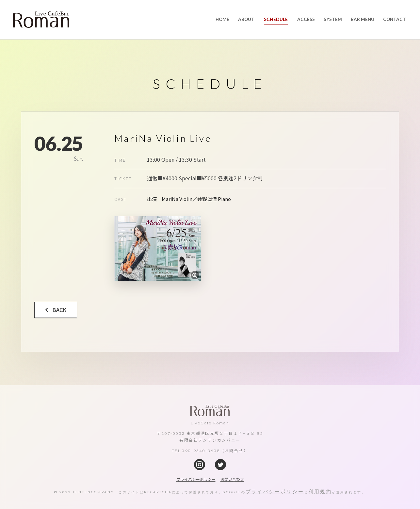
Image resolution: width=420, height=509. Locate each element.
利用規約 (320, 492)
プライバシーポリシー (275, 492)
